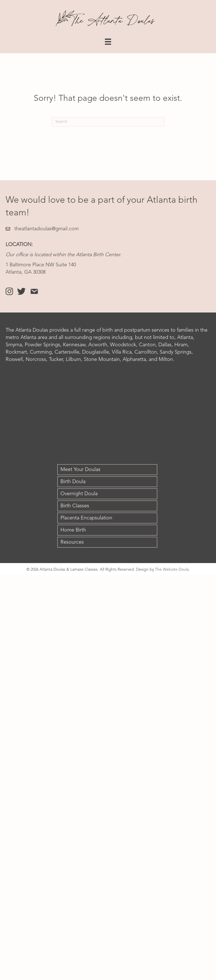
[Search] (108, 122)
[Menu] (108, 42)
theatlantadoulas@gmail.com (47, 229)
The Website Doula (172, 570)
